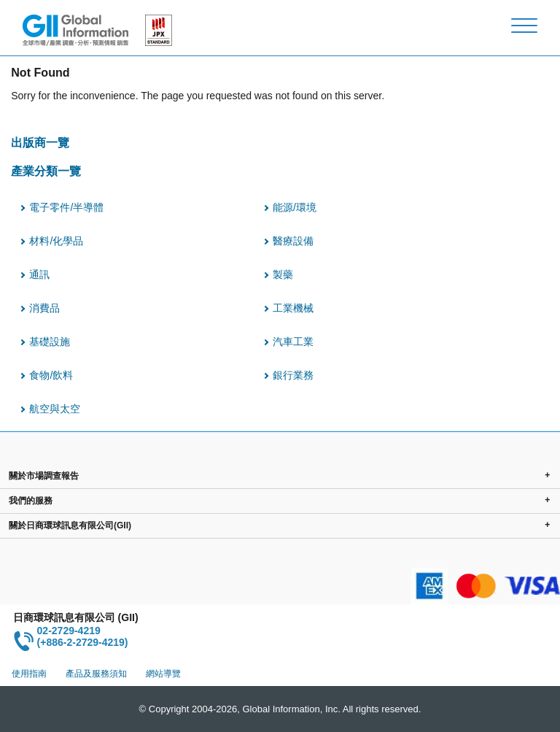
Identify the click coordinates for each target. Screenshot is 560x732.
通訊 (39, 274)
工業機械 (293, 308)
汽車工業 (293, 342)
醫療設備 (293, 241)
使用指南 (29, 674)
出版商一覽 (40, 142)
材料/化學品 (56, 241)
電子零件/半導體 (66, 207)
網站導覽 (163, 674)
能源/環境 (295, 207)
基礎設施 (50, 342)
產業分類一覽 (46, 171)
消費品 (44, 308)
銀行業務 (293, 375)
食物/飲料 (51, 375)
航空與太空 (55, 409)
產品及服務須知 (96, 674)
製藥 (283, 274)
